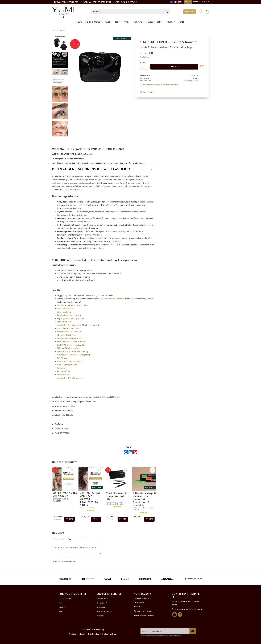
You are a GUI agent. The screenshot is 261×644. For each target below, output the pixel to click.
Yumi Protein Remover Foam (69, 362)
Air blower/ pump (65, 372)
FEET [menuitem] (117, 22)
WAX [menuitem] (126, 22)
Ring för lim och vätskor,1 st (69, 316)
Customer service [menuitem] (102, 599)
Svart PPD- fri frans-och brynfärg (71, 342)
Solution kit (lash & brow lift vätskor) (73, 306)
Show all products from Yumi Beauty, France (159, 85)
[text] (172, 54)
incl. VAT (206, 2)
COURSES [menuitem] (171, 22)
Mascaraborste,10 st (66, 309)
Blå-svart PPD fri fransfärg (68, 349)
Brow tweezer (63, 375)
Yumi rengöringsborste (67, 365)
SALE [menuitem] (182, 22)
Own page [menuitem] (100, 616)
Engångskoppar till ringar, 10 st (70, 319)
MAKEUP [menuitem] (151, 22)
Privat (188, 2)
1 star (55, 540)
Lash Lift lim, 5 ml (65, 322)
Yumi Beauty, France (190, 81)
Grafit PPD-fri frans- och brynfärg (71, 345)
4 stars (61, 540)
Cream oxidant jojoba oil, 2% (69, 339)
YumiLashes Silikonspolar (68, 326)
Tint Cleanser (63, 359)
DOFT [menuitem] (159, 22)
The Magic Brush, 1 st (66, 335)
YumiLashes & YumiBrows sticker (71, 378)
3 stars (59, 540)
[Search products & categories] (128, 12)
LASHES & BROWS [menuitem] (92, 22)
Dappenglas (62, 368)
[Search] (167, 12)
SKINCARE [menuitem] (138, 22)
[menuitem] (177, 21)
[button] (201, 12)
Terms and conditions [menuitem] (104, 612)
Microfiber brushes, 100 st (68, 329)
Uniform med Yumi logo (114, 299)
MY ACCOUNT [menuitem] (190, 12)
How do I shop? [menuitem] (102, 603)
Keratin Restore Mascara (68, 332)
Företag (197, 2)
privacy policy (177, 636)
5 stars (64, 540)
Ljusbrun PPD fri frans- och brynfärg (73, 352)
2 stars (57, 540)
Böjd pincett (62, 312)
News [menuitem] (79, 22)
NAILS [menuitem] (108, 22)
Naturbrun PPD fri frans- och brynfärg (73, 355)
